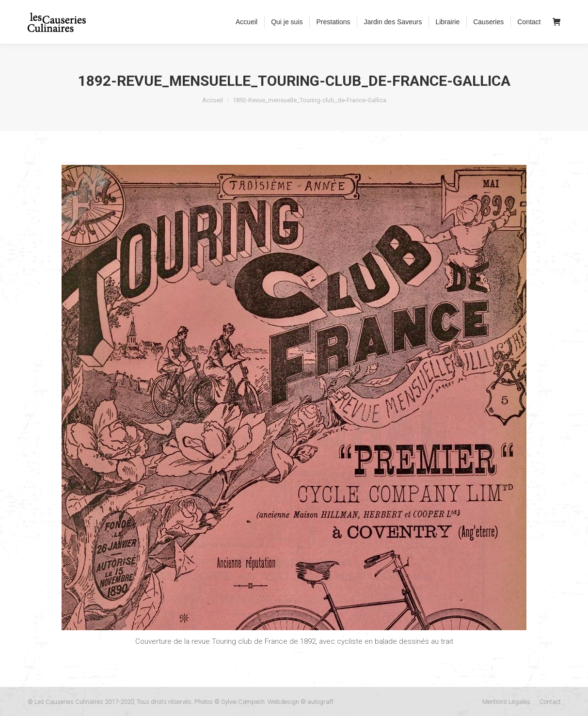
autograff (320, 702)
